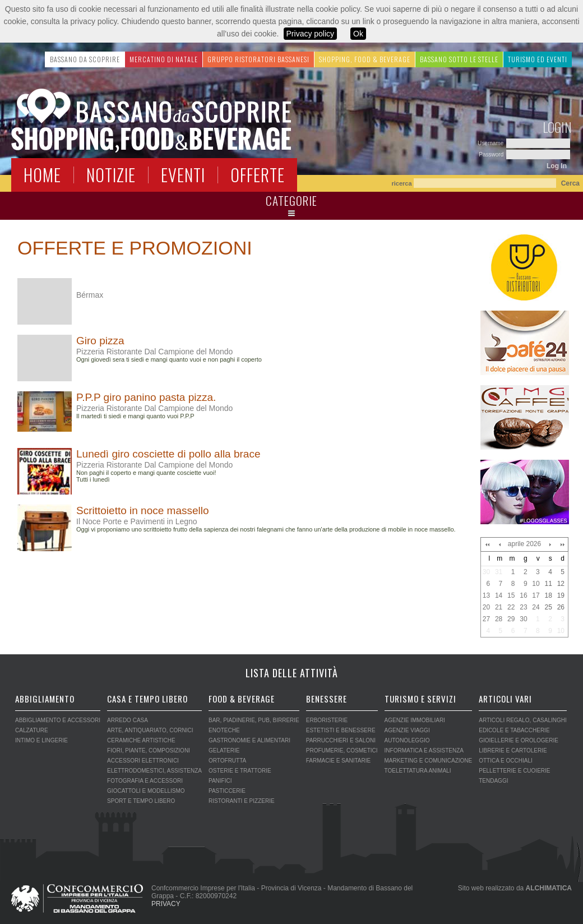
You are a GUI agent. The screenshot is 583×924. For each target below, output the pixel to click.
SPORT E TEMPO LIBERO (141, 801)
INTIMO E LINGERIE (41, 740)
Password (492, 154)
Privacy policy (311, 34)
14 (499, 595)
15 (511, 595)
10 (536, 584)
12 (561, 584)
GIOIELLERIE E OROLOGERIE (519, 740)
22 (511, 607)
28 (499, 619)
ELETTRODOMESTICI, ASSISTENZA (154, 771)
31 (499, 572)
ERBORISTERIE (327, 720)
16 (523, 595)
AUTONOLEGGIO (407, 740)
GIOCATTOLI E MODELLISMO (146, 791)
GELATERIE (224, 750)
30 (486, 572)
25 (548, 607)
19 (561, 595)
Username (491, 143)
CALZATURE (32, 730)
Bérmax (90, 295)
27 (486, 619)
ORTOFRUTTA (227, 761)
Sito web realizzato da (515, 888)
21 (499, 607)
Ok (358, 34)
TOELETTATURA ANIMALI (418, 771)
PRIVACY (166, 904)
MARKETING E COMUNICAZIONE (429, 761)
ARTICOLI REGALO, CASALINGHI (523, 720)
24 (536, 607)
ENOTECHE (224, 730)
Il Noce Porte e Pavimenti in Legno (137, 521)
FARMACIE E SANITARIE (338, 761)
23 (523, 607)
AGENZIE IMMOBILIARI (415, 720)
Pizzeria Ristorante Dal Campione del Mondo (154, 352)
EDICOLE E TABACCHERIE (514, 730)
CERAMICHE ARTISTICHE (141, 740)
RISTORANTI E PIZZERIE (242, 801)
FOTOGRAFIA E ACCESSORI (145, 781)
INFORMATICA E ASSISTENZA (424, 750)
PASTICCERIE (227, 791)
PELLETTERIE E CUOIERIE (514, 771)
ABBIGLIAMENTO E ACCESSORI (58, 720)
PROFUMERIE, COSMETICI (342, 750)
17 (536, 595)
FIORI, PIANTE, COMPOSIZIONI (149, 750)
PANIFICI (220, 781)
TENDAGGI (493, 781)
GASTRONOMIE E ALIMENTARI (249, 740)
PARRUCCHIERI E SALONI (341, 740)
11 (548, 584)
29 (511, 619)
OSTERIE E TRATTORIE (240, 771)
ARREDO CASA (128, 720)
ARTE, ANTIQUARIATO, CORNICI (150, 730)
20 (486, 607)
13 (486, 595)
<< (487, 544)
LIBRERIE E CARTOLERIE (513, 750)
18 (548, 595)
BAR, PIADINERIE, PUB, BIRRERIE (254, 720)
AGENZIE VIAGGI (407, 730)
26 (561, 607)
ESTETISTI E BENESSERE (341, 730)
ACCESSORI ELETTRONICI (143, 761)
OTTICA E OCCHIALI (506, 761)
